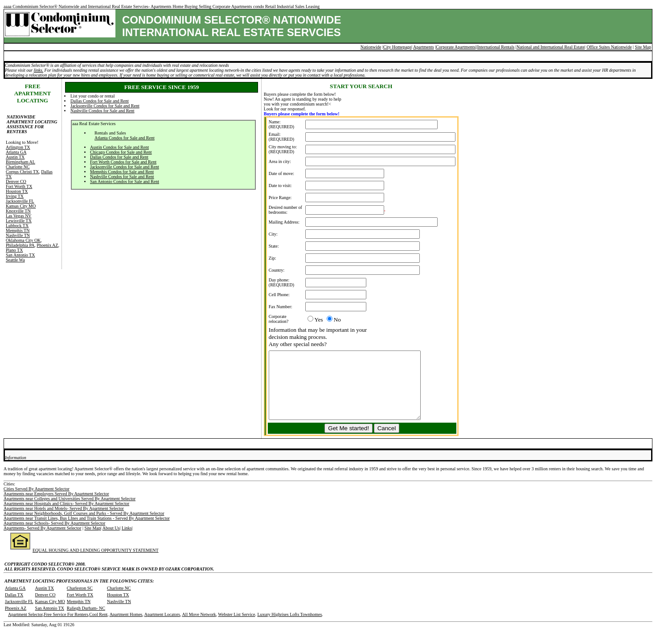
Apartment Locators (162, 628)
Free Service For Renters (66, 628)
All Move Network (199, 628)
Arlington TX (18, 147)
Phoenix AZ (47, 245)
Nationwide (371, 47)
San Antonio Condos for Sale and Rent (125, 181)
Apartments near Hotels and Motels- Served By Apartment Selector (64, 522)
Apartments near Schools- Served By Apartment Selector (54, 536)
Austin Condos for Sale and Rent (119, 147)
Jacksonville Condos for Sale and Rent (105, 106)
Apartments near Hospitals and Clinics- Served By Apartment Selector (66, 517)
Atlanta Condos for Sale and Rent (125, 138)
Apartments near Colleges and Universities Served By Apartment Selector (70, 512)
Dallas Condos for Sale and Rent (100, 101)
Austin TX (15, 157)
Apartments (424, 47)
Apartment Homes (126, 628)
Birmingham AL (20, 162)
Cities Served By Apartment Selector (37, 502)
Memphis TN (18, 230)
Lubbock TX (17, 226)
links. (39, 70)
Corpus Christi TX (22, 172)
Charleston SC (80, 601)
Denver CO (16, 181)
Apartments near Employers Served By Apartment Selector (56, 507)
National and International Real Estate (551, 47)
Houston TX (17, 191)
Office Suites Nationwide (609, 47)
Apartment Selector (25, 628)
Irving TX (15, 196)
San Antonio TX (20, 255)
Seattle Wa (15, 260)
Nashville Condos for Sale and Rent (102, 111)
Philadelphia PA (20, 245)
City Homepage (397, 47)
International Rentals (496, 47)
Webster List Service (236, 628)
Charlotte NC (18, 167)
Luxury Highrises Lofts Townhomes (289, 628)
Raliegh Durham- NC (86, 622)
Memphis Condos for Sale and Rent (122, 172)
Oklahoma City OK (23, 240)
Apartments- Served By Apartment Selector (42, 541)
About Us (111, 541)
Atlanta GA (16, 152)
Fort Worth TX (19, 186)
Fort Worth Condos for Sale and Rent (123, 162)
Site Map (643, 47)
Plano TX (14, 250)
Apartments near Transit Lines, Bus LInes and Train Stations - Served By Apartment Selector (87, 532)
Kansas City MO (21, 206)
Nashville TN (18, 235)
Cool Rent (98, 628)
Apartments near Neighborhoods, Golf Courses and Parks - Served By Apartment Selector (84, 527)
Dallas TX (14, 608)
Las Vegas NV (19, 216)
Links (127, 541)
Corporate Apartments (456, 47)
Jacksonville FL (20, 201)
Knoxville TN (18, 211)
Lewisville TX (19, 221)
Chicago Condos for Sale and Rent (121, 152)
